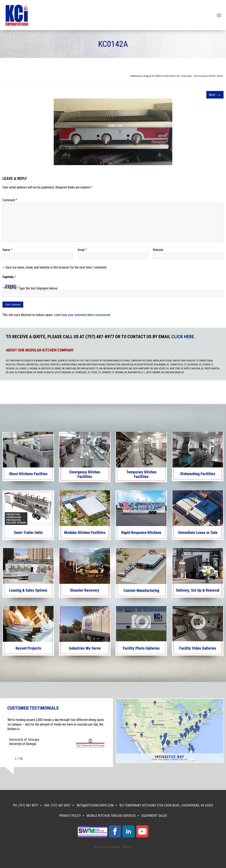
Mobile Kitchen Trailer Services (111, 816)
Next (215, 95)
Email (82, 250)
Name (7, 250)
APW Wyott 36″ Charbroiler (178, 76)
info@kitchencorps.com (95, 805)
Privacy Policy (70, 816)
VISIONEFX (127, 847)
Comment (10, 200)
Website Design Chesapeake (107, 847)
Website (158, 250)
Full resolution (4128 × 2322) (208, 76)
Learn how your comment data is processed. (82, 315)
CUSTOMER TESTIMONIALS (33, 708)
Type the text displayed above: (38, 288)
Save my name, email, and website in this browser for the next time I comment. (56, 267)
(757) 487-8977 (28, 805)
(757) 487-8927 (61, 805)
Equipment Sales (154, 816)
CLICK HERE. (183, 337)
